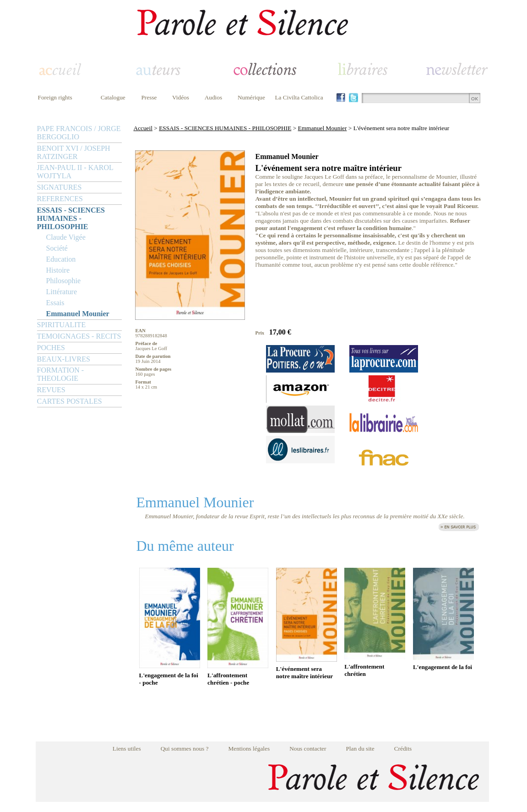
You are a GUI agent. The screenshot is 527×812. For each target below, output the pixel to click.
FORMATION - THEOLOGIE (61, 374)
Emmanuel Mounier (78, 314)
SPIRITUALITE (62, 325)
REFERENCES (60, 199)
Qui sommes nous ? (185, 749)
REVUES (51, 390)
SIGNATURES (60, 187)
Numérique (251, 97)
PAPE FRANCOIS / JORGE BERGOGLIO (79, 133)
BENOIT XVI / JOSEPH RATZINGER (74, 152)
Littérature (62, 292)
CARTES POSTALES (70, 401)
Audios (214, 97)
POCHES (51, 348)
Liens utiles (127, 749)
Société (57, 248)
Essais (55, 303)
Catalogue (113, 97)
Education (61, 259)
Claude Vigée (66, 237)
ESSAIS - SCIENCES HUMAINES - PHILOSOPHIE (71, 218)
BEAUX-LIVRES (64, 359)
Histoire (58, 270)
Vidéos (181, 97)
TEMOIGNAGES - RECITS (79, 336)
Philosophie (64, 281)
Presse (149, 97)
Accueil (143, 128)
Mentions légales (249, 749)
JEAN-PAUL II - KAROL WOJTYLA (75, 172)
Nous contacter (308, 749)
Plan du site (360, 749)
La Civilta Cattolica (299, 97)
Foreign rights (55, 97)
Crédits (403, 749)
